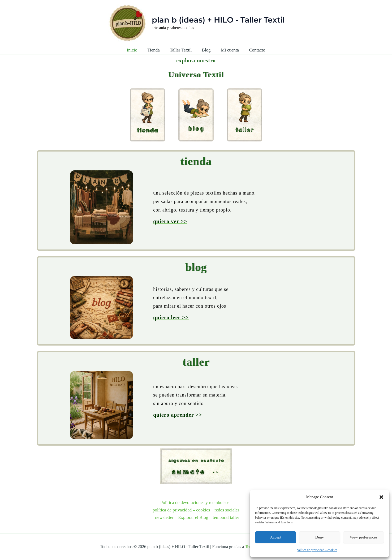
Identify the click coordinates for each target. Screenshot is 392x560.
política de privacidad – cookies (317, 550)
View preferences (363, 537)
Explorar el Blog (193, 517)
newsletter (164, 517)
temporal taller (226, 517)
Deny (320, 537)
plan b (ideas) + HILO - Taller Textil (218, 20)
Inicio (135, 50)
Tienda (155, 50)
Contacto (254, 50)
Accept (275, 537)
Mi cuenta (228, 50)
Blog (206, 50)
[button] (381, 497)
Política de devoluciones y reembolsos (195, 503)
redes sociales (227, 510)
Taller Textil (181, 50)
